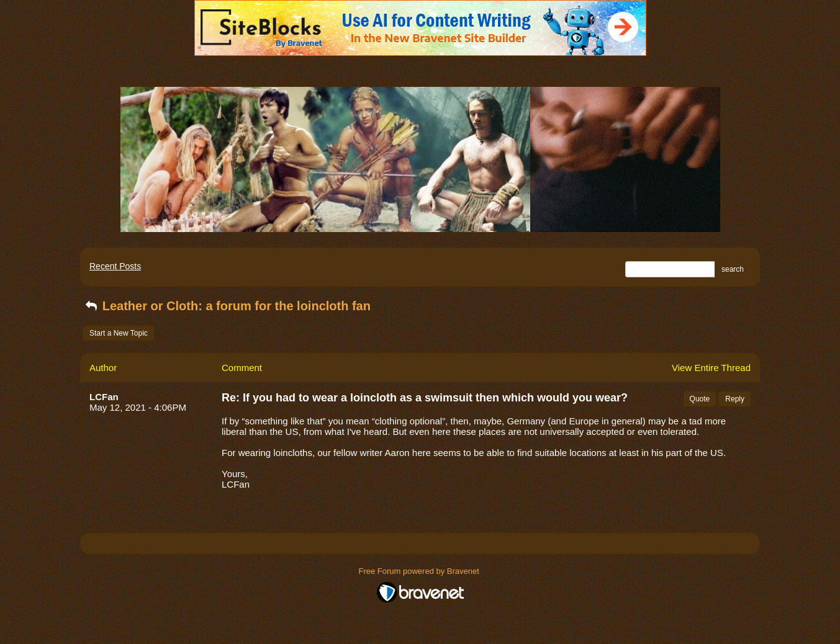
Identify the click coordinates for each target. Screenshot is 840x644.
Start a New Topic (119, 333)
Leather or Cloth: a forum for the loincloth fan (227, 306)
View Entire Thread (711, 368)
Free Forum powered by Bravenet (420, 571)
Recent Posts (115, 266)
